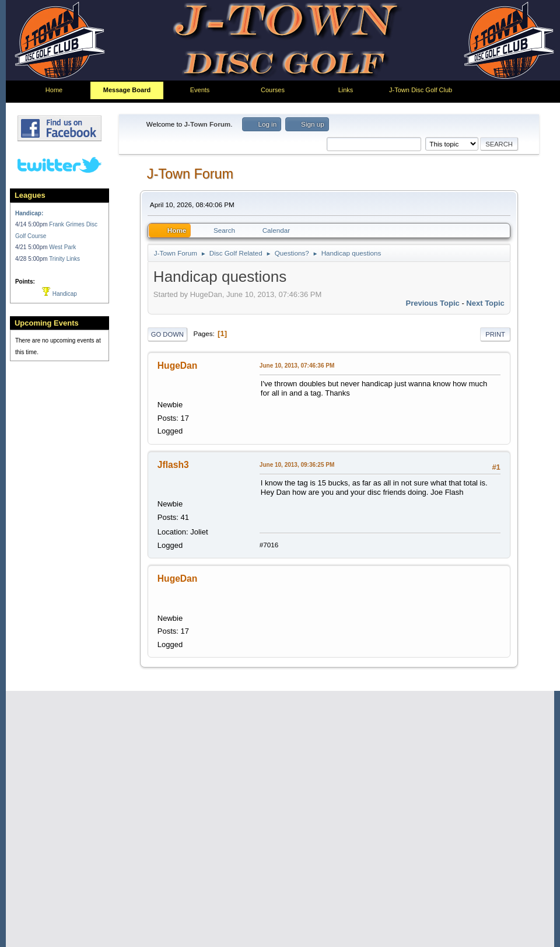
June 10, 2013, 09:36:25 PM (297, 495)
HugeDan (177, 368)
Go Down (167, 337)
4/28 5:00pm (32, 259)
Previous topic (433, 307)
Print (495, 337)
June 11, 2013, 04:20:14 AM (297, 761)
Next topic (485, 307)
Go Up (162, 918)
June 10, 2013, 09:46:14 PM (297, 635)
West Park (62, 247)
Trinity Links (64, 259)
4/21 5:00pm (32, 247)
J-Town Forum (190, 177)
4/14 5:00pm (32, 224)
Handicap (60, 294)
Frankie (174, 761)
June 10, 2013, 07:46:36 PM (297, 368)
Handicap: (29, 213)
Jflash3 (173, 495)
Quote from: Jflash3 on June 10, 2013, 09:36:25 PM (358, 784)
